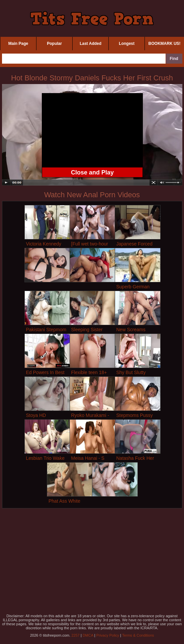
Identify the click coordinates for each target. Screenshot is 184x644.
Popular (54, 44)
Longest (127, 44)
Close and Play (92, 172)
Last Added (90, 44)
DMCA (88, 635)
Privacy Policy (108, 635)
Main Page (18, 44)
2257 (75, 635)
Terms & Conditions (138, 635)
